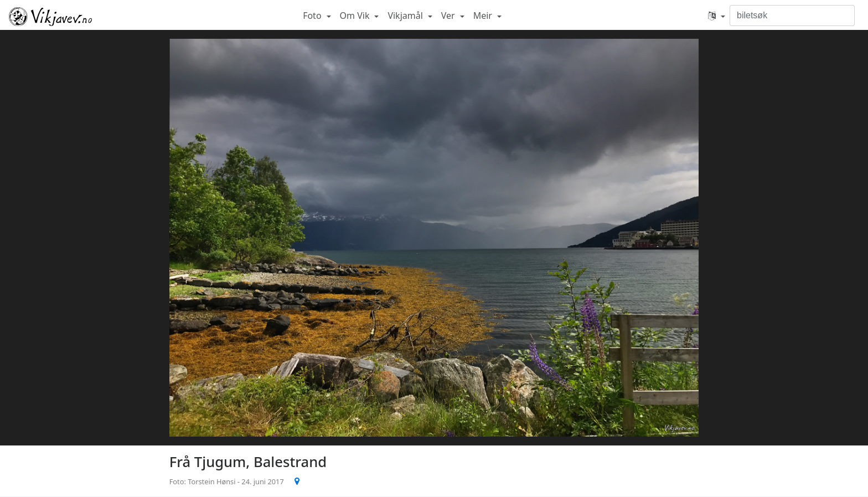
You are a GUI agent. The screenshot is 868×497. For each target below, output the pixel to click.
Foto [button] (313, 16)
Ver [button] (449, 16)
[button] (717, 16)
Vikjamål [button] (406, 16)
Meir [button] (484, 16)
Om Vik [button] (356, 16)
